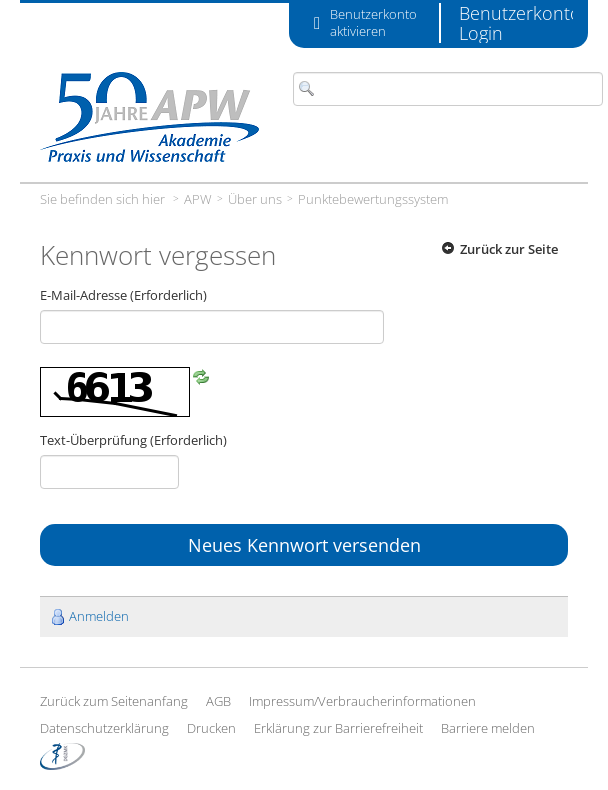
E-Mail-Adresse (123, 295)
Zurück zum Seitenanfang (114, 701)
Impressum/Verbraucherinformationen (362, 701)
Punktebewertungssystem (373, 199)
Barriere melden (488, 728)
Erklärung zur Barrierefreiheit (338, 728)
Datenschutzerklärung (104, 728)
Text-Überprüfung (133, 440)
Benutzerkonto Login (520, 23)
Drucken (211, 728)
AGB (218, 701)
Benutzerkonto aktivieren (373, 23)
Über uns (255, 199)
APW (198, 199)
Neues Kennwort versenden (304, 545)
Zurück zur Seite (509, 249)
